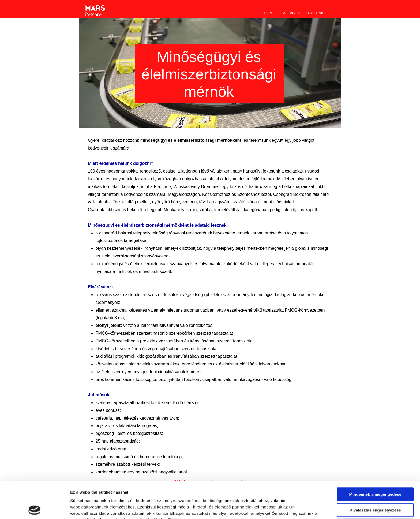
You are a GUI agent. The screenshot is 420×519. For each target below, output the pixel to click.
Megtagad (375, 489)
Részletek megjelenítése (94, 508)
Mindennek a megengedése (375, 458)
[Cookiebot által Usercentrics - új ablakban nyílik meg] (35, 509)
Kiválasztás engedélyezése (375, 473)
